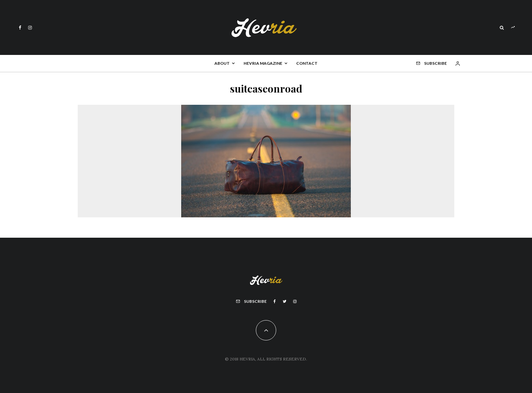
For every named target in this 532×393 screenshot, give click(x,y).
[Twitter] (284, 301)
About (222, 63)
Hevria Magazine (263, 63)
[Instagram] (30, 28)
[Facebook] (20, 28)
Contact (307, 63)
